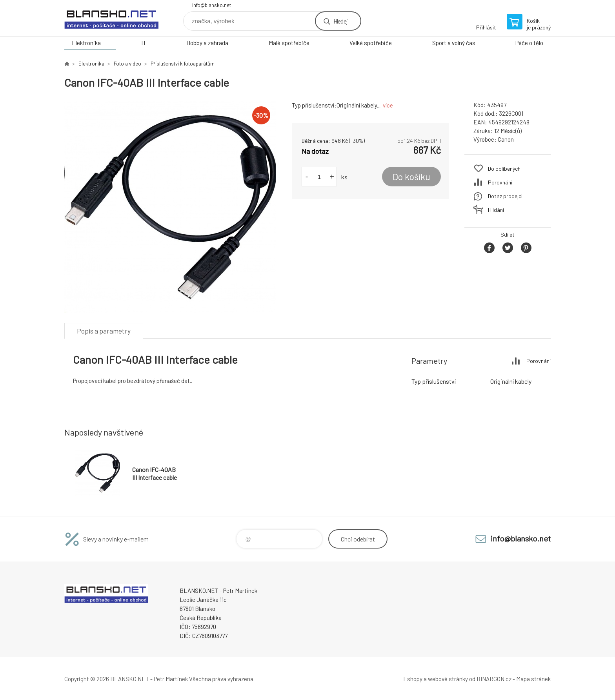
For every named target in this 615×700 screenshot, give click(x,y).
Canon (506, 139)
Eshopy (413, 679)
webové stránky (448, 679)
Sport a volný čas (454, 43)
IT (144, 43)
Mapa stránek (533, 679)
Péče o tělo (529, 43)
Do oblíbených (504, 169)
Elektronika (86, 43)
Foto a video (127, 64)
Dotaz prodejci (505, 196)
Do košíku (411, 177)
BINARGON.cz (494, 679)
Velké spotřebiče (371, 43)
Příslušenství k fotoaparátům (183, 64)
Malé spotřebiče (289, 43)
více (388, 105)
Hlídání (496, 210)
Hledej (340, 21)
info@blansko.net (212, 5)
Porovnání (500, 182)
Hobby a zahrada (207, 43)
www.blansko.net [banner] (111, 18)
